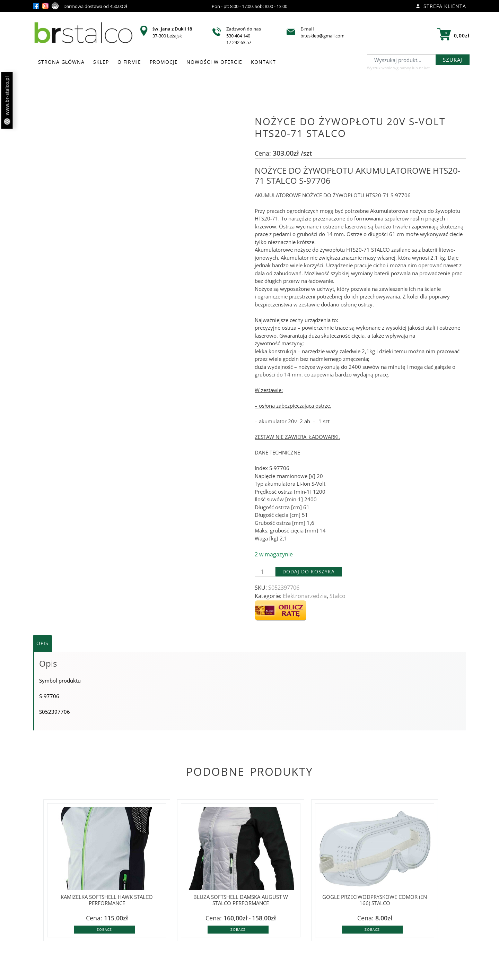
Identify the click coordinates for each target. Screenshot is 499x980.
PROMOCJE (164, 62)
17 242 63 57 (239, 42)
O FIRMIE (129, 62)
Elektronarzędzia (305, 596)
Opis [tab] (42, 643)
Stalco (338, 596)
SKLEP (101, 62)
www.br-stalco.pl (7, 101)
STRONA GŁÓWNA (61, 62)
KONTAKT (263, 62)
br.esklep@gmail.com (322, 36)
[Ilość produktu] (265, 572)
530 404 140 (238, 36)
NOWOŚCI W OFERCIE (214, 62)
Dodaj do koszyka (309, 571)
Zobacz (104, 929)
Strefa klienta (441, 6)
